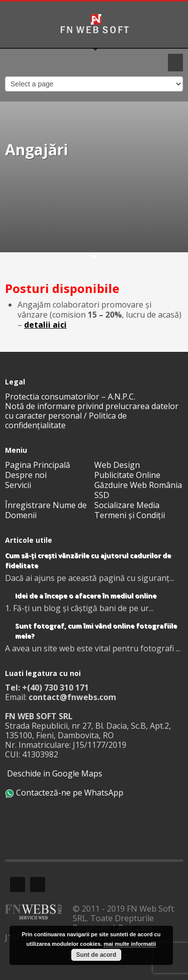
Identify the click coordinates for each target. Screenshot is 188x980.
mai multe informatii (130, 944)
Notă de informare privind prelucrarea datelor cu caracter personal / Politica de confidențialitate (92, 416)
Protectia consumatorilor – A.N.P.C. (70, 397)
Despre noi (26, 475)
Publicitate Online (127, 475)
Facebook (18, 885)
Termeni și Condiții (130, 515)
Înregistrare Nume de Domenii (46, 510)
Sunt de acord (96, 955)
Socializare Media (127, 505)
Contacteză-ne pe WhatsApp (64, 793)
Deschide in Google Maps (54, 773)
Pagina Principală (38, 465)
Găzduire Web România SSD (138, 490)
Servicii (18, 485)
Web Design (117, 465)
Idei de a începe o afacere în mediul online (86, 596)
